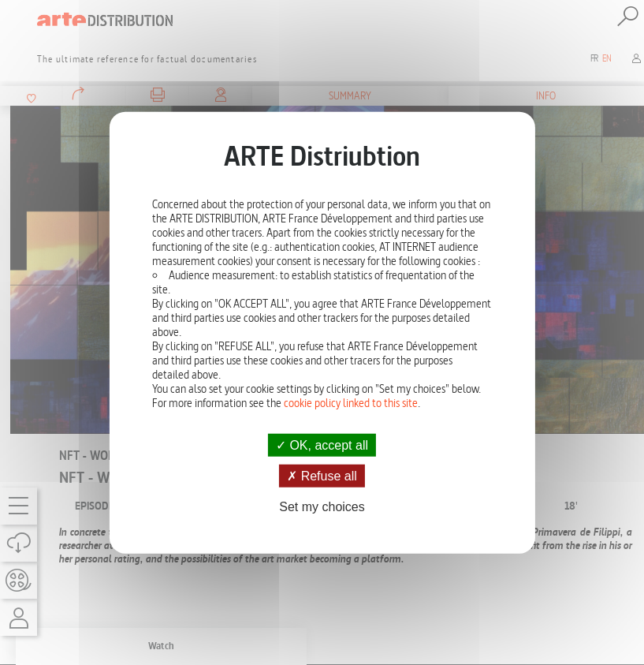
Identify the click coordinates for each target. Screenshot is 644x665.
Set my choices (322, 507)
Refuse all (322, 475)
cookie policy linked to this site (351, 402)
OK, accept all (322, 445)
